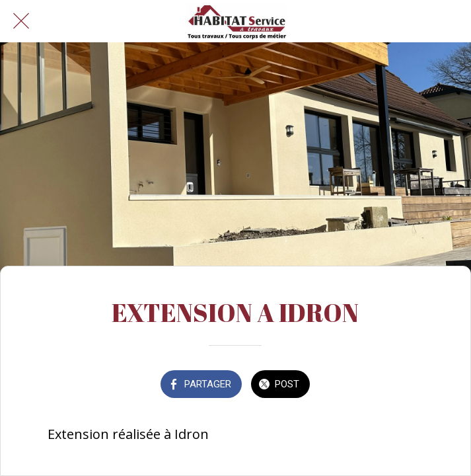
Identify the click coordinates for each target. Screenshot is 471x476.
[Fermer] (21, 21)
